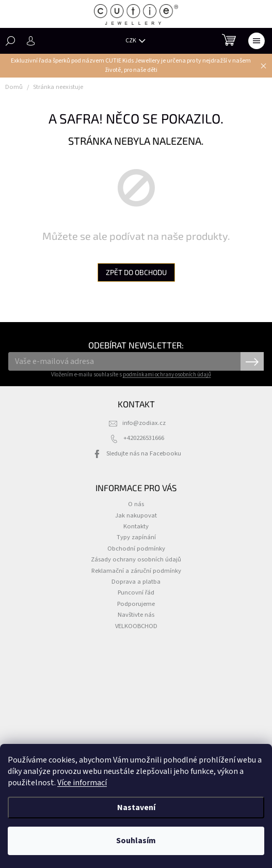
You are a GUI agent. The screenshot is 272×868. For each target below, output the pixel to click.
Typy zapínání (136, 537)
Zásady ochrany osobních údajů (136, 559)
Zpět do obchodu (136, 272)
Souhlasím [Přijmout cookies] (136, 841)
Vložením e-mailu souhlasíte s (131, 375)
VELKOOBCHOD (136, 626)
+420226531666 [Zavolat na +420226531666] (144, 438)
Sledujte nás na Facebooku (144, 453)
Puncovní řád (136, 592)
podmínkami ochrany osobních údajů (167, 375)
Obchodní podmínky (136, 549)
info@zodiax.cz (144, 423)
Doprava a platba (136, 582)
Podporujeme (136, 604)
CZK (131, 41)
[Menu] (257, 41)
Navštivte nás (136, 615)
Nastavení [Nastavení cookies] (136, 808)
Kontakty (136, 526)
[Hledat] (10, 41)
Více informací (82, 783)
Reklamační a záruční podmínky (136, 571)
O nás (136, 504)
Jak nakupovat (136, 515)
